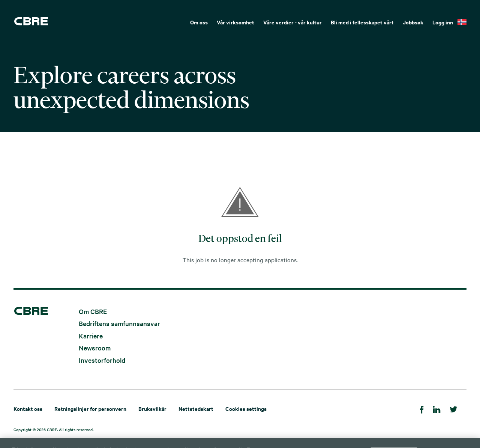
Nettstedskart (196, 408)
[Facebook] (422, 408)
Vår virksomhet (235, 22)
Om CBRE (93, 311)
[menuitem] (199, 21)
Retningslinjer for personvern (90, 408)
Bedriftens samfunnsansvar (119, 323)
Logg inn (443, 22)
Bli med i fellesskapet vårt (362, 22)
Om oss (199, 22)
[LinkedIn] (437, 408)
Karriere (91, 335)
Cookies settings (246, 408)
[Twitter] (454, 408)
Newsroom (95, 348)
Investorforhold (102, 360)
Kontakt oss (28, 408)
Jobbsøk (413, 22)
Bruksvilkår (152, 408)
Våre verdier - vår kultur (292, 22)
